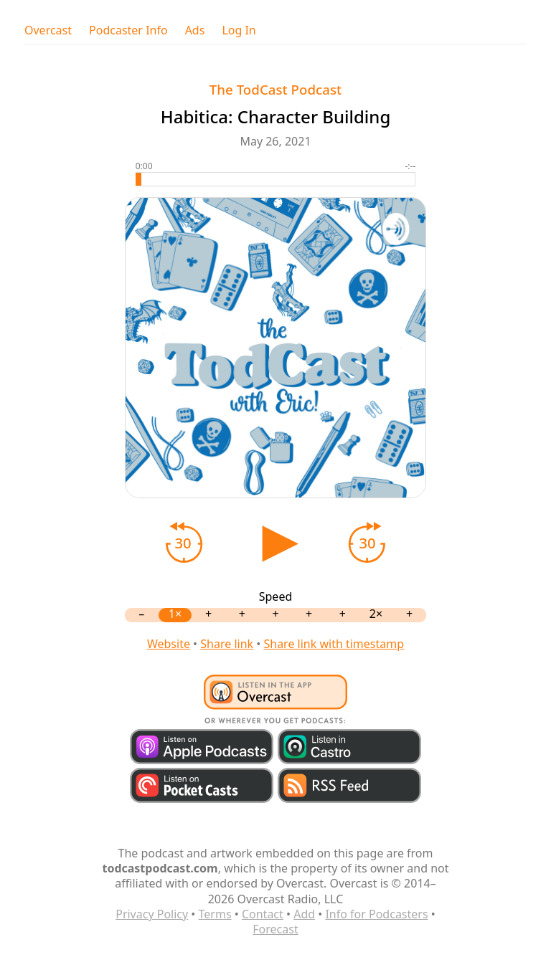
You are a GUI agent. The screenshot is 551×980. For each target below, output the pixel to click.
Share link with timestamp (334, 644)
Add (304, 914)
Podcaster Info (128, 30)
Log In (239, 30)
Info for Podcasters (376, 914)
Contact (263, 914)
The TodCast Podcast (275, 89)
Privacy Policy (152, 914)
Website (169, 644)
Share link (227, 644)
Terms (215, 914)
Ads (195, 30)
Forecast (275, 929)
